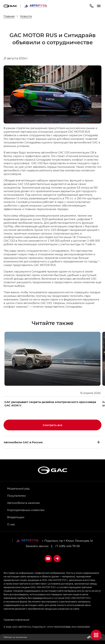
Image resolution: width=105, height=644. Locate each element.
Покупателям (16, 496)
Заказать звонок (37, 546)
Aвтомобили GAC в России (23, 442)
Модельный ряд (18, 488)
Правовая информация (16, 620)
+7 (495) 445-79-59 (67, 546)
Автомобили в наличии (23, 503)
